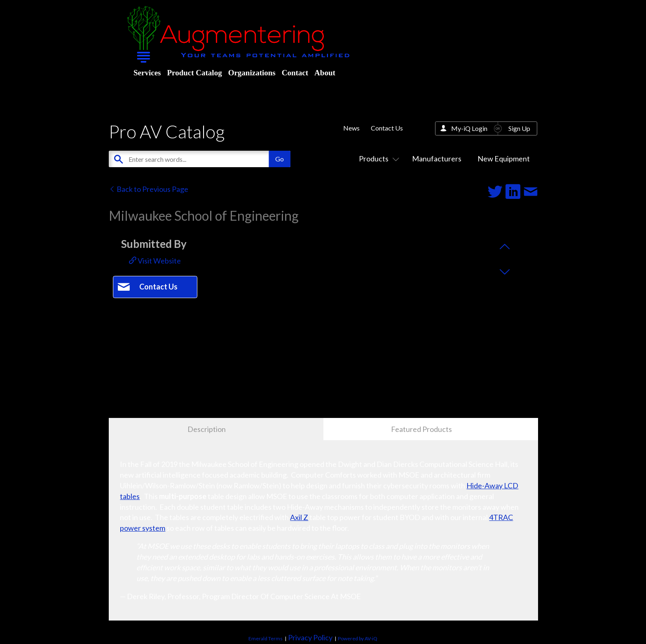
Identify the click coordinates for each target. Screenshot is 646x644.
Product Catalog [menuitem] (194, 73)
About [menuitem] (325, 73)
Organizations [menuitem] (252, 73)
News (351, 128)
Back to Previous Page (149, 189)
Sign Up (519, 128)
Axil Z (299, 517)
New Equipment (504, 159)
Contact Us (387, 128)
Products (377, 159)
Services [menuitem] (147, 73)
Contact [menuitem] (295, 73)
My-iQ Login (469, 128)
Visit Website (155, 261)
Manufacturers (437, 159)
